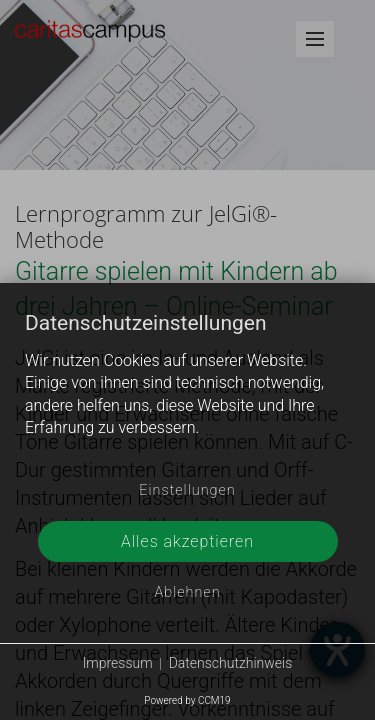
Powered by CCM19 (187, 700)
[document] (187, 391)
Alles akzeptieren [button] (187, 541)
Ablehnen (187, 592)
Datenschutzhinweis (231, 663)
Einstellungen (187, 490)
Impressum (118, 663)
